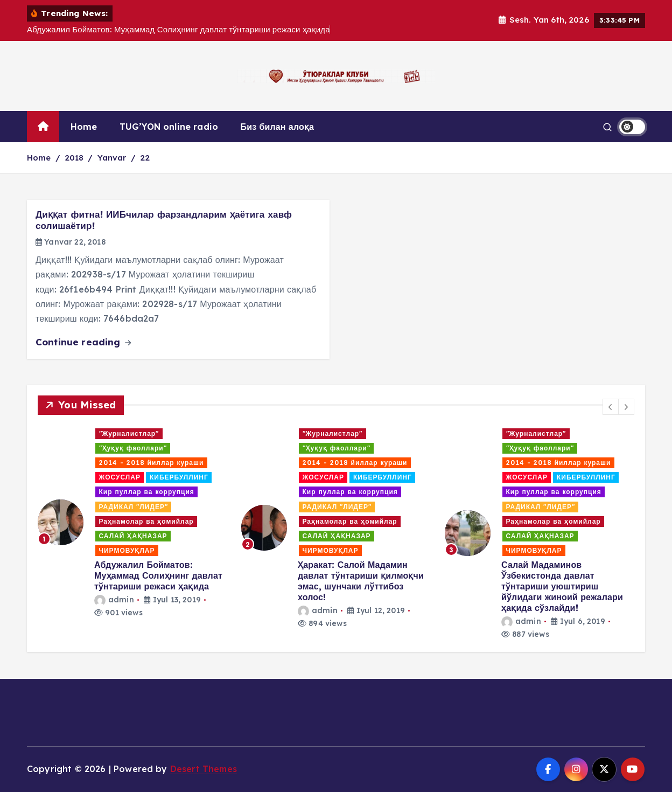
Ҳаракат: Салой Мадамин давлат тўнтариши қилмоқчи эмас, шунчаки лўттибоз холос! (361, 581)
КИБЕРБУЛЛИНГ (179, 477)
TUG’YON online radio (169, 127)
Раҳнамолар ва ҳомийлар (146, 521)
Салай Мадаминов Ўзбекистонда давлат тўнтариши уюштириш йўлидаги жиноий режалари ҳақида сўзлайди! (562, 586)
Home (84, 127)
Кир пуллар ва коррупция (147, 492)
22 (145, 158)
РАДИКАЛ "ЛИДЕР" (134, 507)
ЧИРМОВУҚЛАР (127, 550)
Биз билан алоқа (278, 127)
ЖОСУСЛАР (120, 477)
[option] (133, 523)
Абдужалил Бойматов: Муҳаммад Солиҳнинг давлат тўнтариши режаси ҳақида (158, 575)
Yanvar (112, 158)
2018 (74, 158)
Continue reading (83, 342)
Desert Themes (204, 769)
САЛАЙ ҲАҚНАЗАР (133, 536)
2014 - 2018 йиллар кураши (152, 463)
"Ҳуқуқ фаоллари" (133, 448)
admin (114, 600)
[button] (611, 407)
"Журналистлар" (129, 433)
